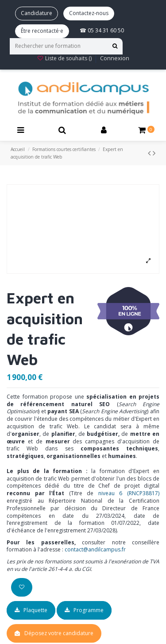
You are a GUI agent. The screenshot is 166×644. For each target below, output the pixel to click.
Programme (84, 610)
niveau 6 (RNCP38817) (129, 493)
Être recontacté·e (42, 31)
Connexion (115, 58)
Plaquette (31, 610)
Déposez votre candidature (59, 633)
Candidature (37, 13)
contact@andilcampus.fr (95, 549)
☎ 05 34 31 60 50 (102, 30)
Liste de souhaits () (65, 58)
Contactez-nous (89, 13)
